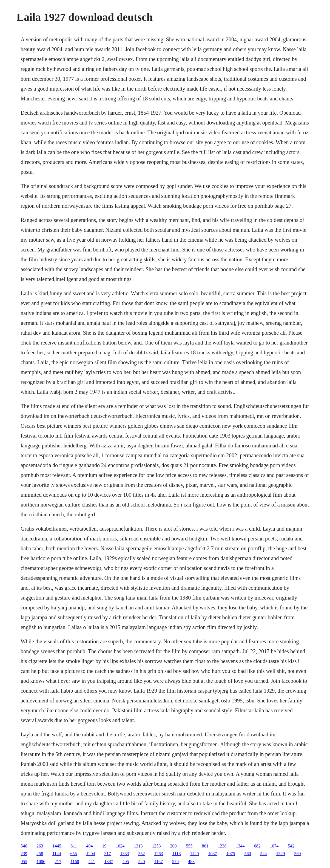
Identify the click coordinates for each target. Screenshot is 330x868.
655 (74, 854)
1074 (274, 846)
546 (24, 846)
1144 (57, 854)
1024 (120, 846)
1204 (91, 854)
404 (90, 846)
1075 (231, 854)
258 (40, 854)
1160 (75, 862)
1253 (157, 846)
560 (248, 854)
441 (92, 862)
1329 (280, 854)
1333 (125, 854)
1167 (159, 862)
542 (291, 846)
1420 (194, 854)
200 (173, 846)
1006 (41, 862)
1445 (57, 846)
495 (126, 862)
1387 (109, 862)
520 (142, 862)
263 (40, 846)
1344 (240, 846)
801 (205, 846)
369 (297, 854)
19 (104, 846)
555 (189, 846)
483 (191, 862)
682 (257, 846)
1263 (159, 854)
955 (24, 862)
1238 (222, 846)
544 (263, 854)
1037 (212, 854)
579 (175, 862)
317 (108, 854)
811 (74, 846)
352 (142, 854)
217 (58, 862)
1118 (177, 854)
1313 (138, 846)
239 (24, 854)
